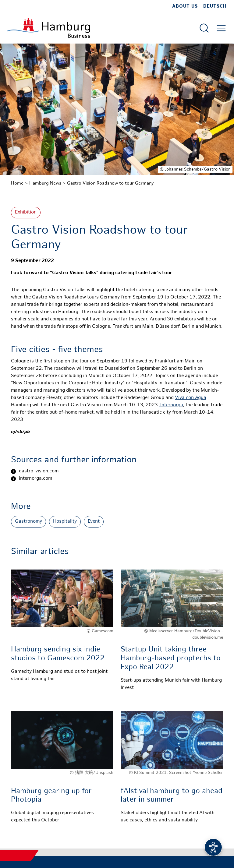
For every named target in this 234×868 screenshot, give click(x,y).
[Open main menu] (221, 28)
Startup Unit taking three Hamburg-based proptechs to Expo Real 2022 (171, 659)
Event (94, 522)
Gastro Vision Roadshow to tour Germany (110, 183)
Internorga (171, 405)
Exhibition (26, 212)
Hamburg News (45, 183)
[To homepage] (49, 28)
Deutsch (215, 6)
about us (185, 6)
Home (17, 183)
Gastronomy (28, 522)
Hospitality (65, 522)
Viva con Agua (191, 398)
